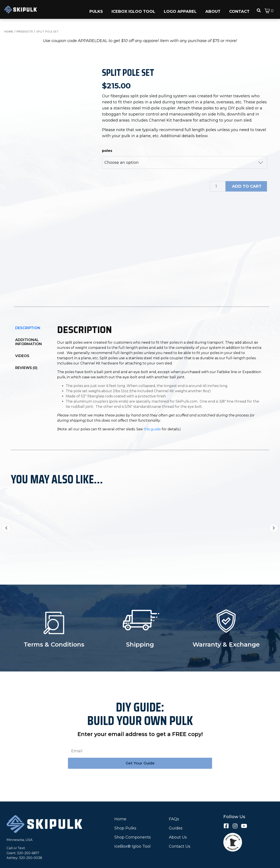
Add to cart (247, 186)
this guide (152, 417)
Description (28, 316)
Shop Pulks (125, 814)
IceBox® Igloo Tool (133, 832)
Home (120, 805)
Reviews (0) (26, 356)
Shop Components (133, 823)
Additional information (29, 330)
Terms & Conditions (54, 630)
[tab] (30, 316)
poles (107, 151)
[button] (96, 9)
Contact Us (180, 832)
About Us (178, 823)
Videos (22, 344)
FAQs (174, 805)
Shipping (140, 630)
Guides (176, 814)
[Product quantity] (218, 186)
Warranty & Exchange (226, 630)
